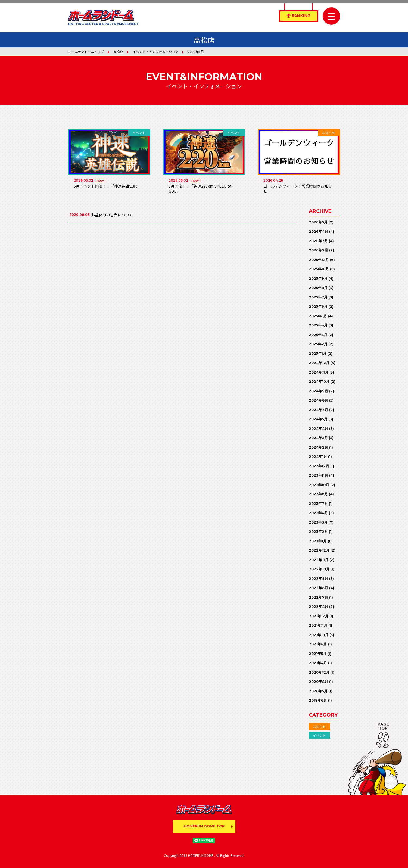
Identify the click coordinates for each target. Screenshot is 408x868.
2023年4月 (318, 513)
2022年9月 (318, 578)
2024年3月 (318, 438)
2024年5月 (318, 419)
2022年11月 (319, 560)
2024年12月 (319, 363)
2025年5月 (318, 316)
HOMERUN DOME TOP (204, 826)
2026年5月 (318, 222)
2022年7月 (318, 597)
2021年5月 (318, 654)
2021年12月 (319, 616)
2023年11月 (318, 475)
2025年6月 (318, 306)
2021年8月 (318, 644)
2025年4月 (318, 325)
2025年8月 (318, 288)
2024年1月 (318, 456)
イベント (319, 735)
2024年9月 (318, 391)
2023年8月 (318, 494)
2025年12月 (319, 260)
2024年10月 (319, 381)
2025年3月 (318, 335)
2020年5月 (318, 691)
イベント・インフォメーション (155, 52)
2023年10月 (319, 485)
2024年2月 (318, 447)
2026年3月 (318, 241)
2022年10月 (319, 569)
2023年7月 (318, 503)
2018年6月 (318, 700)
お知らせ (319, 727)
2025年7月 (318, 297)
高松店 (118, 52)
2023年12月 (319, 466)
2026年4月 (318, 231)
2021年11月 (318, 625)
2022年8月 (318, 588)
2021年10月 (319, 635)
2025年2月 (318, 344)
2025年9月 (318, 278)
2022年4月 (318, 606)
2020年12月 (319, 672)
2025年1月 (318, 353)
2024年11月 (319, 372)
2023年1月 (318, 541)
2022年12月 (319, 550)
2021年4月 (318, 663)
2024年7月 (318, 410)
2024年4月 (318, 428)
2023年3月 (318, 522)
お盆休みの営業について (112, 215)
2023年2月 (318, 531)
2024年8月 (318, 400)
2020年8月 (318, 682)
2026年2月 (318, 250)
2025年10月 (319, 269)
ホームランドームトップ (86, 52)
